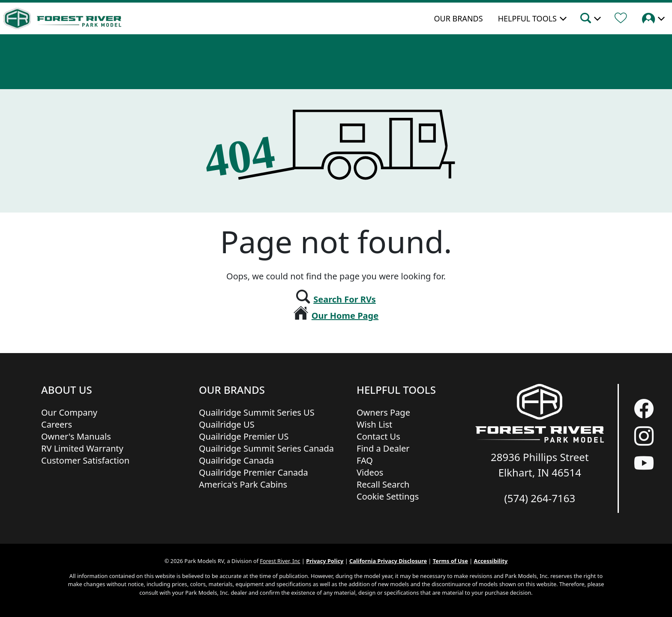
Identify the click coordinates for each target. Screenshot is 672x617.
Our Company (69, 412)
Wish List (374, 424)
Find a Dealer (383, 448)
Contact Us (378, 436)
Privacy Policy (325, 561)
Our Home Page (345, 316)
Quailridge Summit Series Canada (266, 448)
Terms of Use (450, 561)
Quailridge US (227, 424)
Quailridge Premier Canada (253, 472)
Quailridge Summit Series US (257, 412)
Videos (370, 472)
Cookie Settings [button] (388, 496)
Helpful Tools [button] (527, 18)
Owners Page (383, 412)
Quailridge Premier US (244, 436)
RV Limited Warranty (82, 448)
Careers (57, 424)
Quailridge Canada (236, 460)
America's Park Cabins (243, 484)
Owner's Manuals (76, 436)
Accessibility (491, 561)
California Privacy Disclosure (388, 561)
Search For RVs (345, 299)
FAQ (365, 460)
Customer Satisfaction (85, 460)
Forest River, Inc (280, 561)
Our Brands (458, 18)
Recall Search (383, 484)
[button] (590, 19)
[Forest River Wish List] (621, 19)
